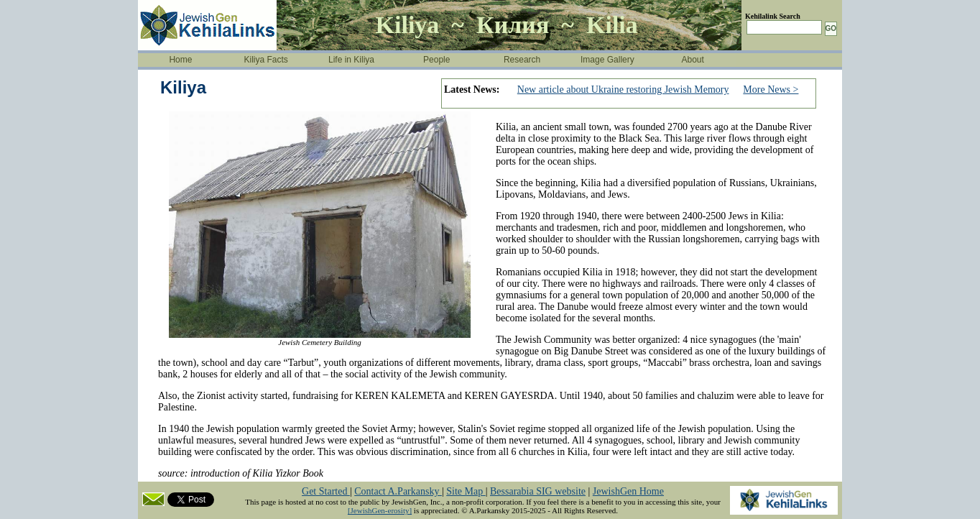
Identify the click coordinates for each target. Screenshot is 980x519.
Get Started (326, 491)
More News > (771, 89)
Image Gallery (607, 60)
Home (180, 60)
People (436, 60)
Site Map (466, 491)
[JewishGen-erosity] (380, 510)
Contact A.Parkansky (398, 491)
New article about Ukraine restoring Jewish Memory (623, 89)
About (693, 60)
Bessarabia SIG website (538, 491)
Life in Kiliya (351, 60)
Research (522, 60)
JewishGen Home (628, 491)
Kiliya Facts (266, 60)
